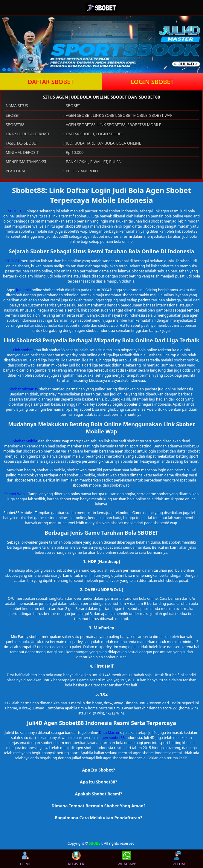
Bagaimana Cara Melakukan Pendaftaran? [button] (99, 818)
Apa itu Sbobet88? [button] (99, 782)
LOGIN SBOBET (152, 82)
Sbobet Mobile (25, 441)
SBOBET (13, 261)
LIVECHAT (178, 859)
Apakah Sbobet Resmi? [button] (98, 794)
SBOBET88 (17, 211)
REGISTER (76, 859)
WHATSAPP (127, 859)
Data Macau (109, 733)
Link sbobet (23, 350)
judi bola (23, 290)
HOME (25, 859)
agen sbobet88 (112, 738)
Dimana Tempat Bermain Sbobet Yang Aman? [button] (98, 806)
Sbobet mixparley (24, 389)
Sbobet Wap (14, 494)
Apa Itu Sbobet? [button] (98, 770)
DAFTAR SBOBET (51, 82)
